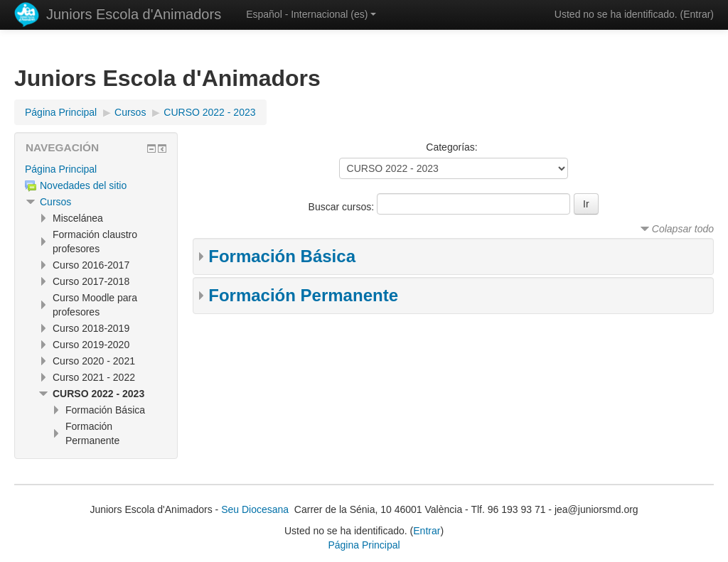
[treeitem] (96, 169)
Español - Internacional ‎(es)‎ (311, 14)
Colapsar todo (683, 229)
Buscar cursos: (343, 207)
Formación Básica (282, 256)
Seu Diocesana (255, 509)
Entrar (697, 14)
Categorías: (451, 147)
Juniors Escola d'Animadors (134, 14)
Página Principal (61, 169)
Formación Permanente (303, 295)
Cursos (55, 202)
